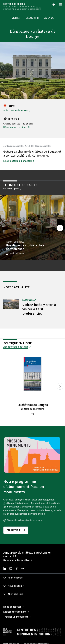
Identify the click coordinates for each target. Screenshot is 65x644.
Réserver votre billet (15, 127)
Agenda (49, 18)
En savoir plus (16, 530)
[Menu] (60, 5)
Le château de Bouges (33, 405)
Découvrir (32, 18)
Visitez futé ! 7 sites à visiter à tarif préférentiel (39, 309)
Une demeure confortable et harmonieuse (26, 247)
